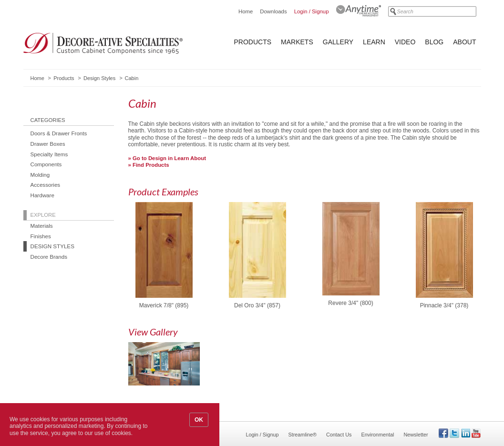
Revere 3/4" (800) (350, 303)
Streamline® (303, 435)
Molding (40, 175)
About (464, 42)
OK (199, 420)
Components (46, 164)
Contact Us (339, 435)
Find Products (151, 165)
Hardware (42, 195)
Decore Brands (49, 257)
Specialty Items (49, 154)
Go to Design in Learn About (169, 158)
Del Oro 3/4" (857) (257, 306)
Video (405, 42)
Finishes (41, 236)
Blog (434, 42)
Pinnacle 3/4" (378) (444, 306)
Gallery (338, 42)
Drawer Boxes (48, 144)
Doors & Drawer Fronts (59, 133)
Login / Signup (312, 11)
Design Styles (99, 78)
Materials (42, 226)
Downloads (273, 11)
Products (253, 42)
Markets (297, 42)
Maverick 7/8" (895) (164, 306)
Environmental (377, 435)
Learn (374, 42)
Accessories (46, 185)
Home (246, 11)
